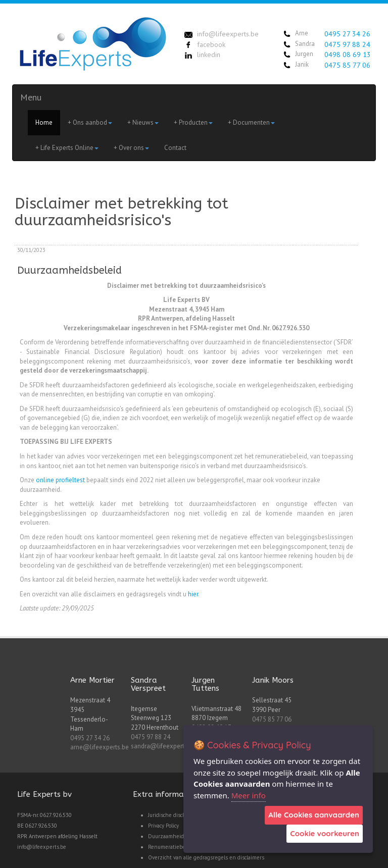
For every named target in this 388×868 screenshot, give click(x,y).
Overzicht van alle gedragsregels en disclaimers (206, 857)
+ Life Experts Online (67, 148)
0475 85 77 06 (347, 65)
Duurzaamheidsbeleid (175, 836)
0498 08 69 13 (348, 55)
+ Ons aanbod (90, 122)
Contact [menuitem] (175, 148)
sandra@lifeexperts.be (163, 746)
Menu (31, 97)
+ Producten (193, 122)
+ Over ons (131, 148)
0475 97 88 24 (347, 44)
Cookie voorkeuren (325, 833)
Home (44, 122)
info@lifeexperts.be (42, 847)
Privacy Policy (163, 826)
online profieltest (60, 480)
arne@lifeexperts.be (100, 747)
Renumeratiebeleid (171, 847)
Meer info (249, 795)
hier (193, 594)
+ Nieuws (143, 122)
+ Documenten (251, 122)
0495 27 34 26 (347, 34)
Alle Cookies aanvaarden (314, 815)
